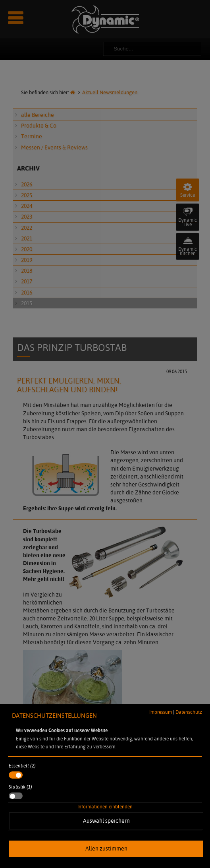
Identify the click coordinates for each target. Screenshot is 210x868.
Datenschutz (189, 712)
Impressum (161, 712)
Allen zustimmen (106, 849)
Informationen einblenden (105, 807)
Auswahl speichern (106, 821)
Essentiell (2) (22, 766)
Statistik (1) (20, 787)
